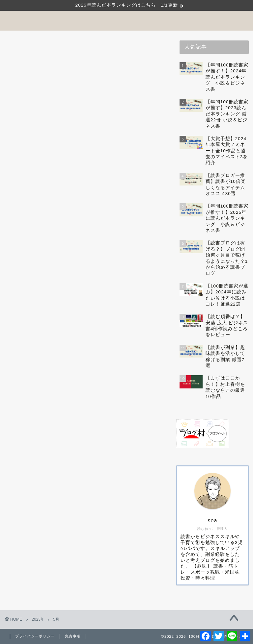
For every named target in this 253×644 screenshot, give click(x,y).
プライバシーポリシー (35, 636)
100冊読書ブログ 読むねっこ (126, 20)
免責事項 (73, 636)
